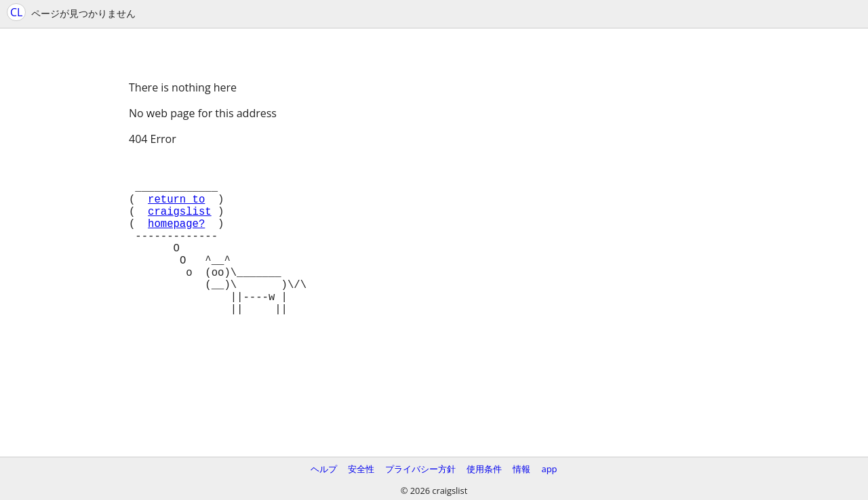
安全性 (361, 469)
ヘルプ (324, 469)
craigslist (180, 224)
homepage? (176, 239)
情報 (521, 469)
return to (176, 209)
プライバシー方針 (420, 469)
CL (16, 12)
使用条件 (484, 469)
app (549, 469)
